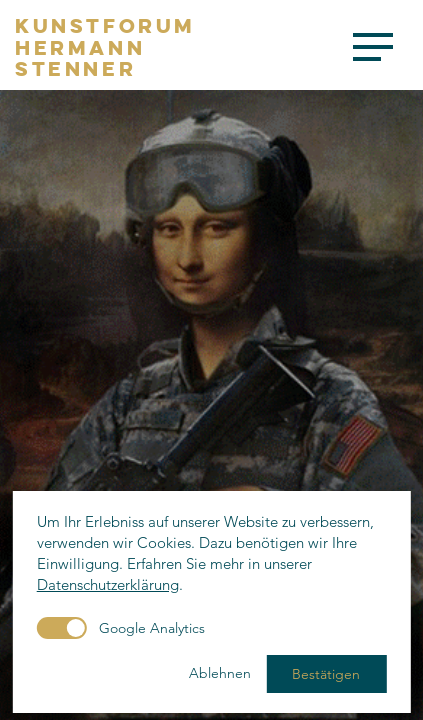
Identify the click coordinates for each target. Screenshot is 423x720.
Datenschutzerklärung (108, 584)
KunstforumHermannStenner (105, 47)
